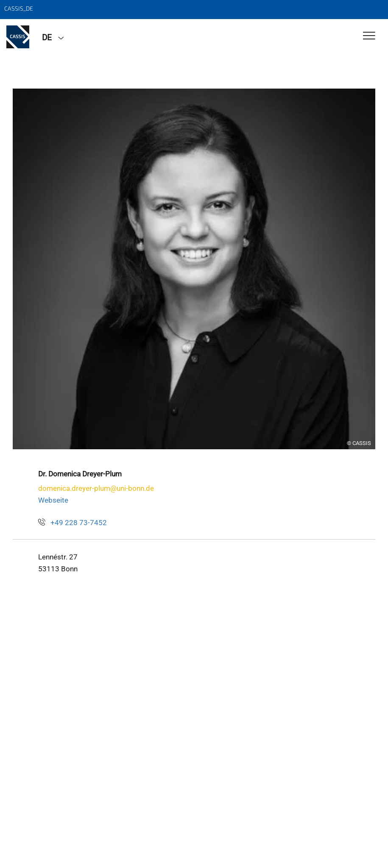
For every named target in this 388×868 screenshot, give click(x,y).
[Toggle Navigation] (369, 36)
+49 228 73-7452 (79, 523)
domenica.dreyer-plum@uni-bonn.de (96, 488)
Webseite (53, 500)
